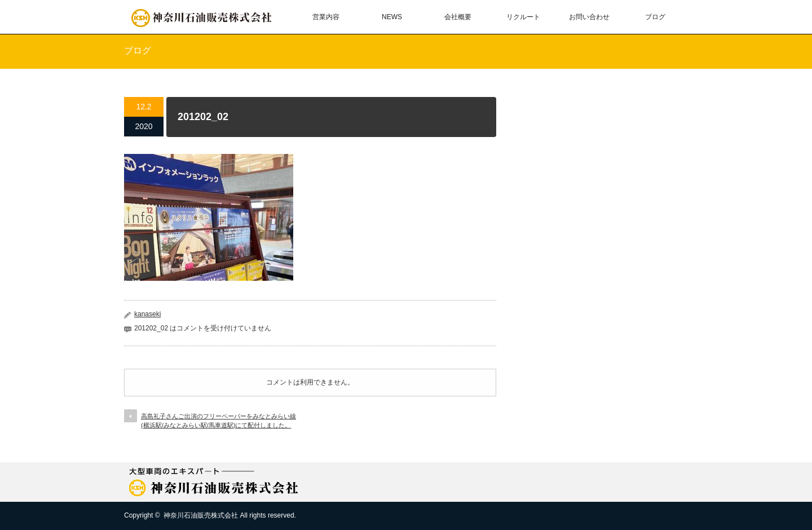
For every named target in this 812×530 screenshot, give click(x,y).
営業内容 (326, 17)
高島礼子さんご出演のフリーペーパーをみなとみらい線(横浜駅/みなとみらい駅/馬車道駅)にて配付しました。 (219, 420)
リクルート (523, 17)
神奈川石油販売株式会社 (201, 515)
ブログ (655, 17)
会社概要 (458, 17)
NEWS (392, 17)
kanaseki (147, 314)
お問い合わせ (589, 17)
